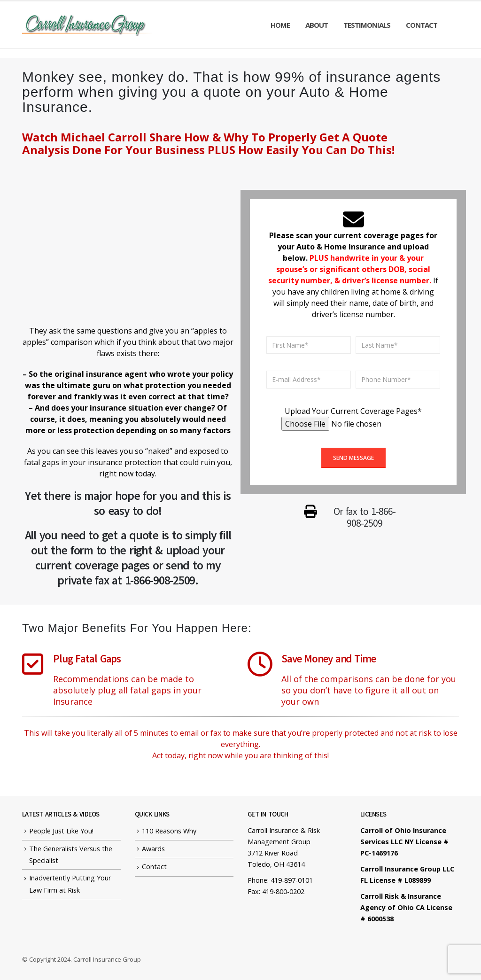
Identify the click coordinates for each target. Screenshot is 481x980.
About (317, 25)
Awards (153, 849)
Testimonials (367, 25)
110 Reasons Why (169, 831)
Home (280, 25)
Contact (422, 25)
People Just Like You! (61, 831)
